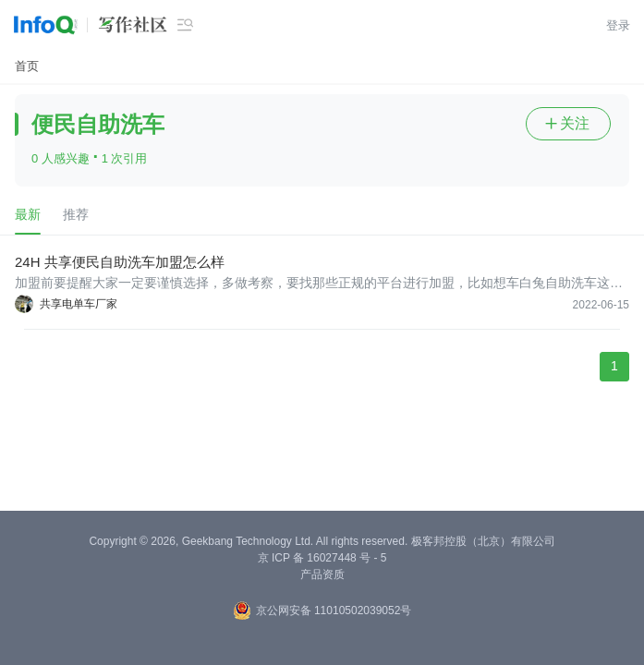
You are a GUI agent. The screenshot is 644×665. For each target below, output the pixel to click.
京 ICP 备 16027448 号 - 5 (322, 558)
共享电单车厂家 (79, 304)
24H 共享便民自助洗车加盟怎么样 (120, 262)
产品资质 (322, 574)
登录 (618, 25)
